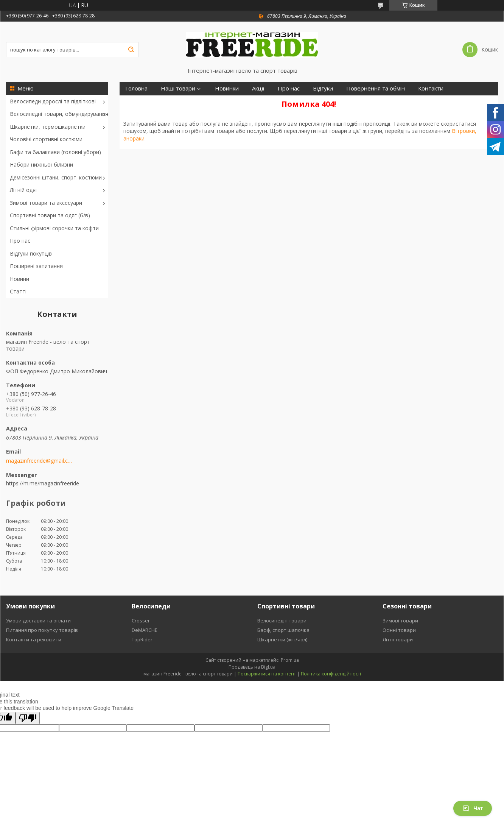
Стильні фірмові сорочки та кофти (54, 228)
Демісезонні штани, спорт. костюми (56, 177)
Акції (258, 88)
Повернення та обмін (376, 88)
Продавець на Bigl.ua (252, 667)
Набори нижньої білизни (41, 165)
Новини (19, 279)
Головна (136, 88)
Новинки (227, 88)
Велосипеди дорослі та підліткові (53, 101)
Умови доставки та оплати (38, 621)
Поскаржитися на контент (267, 674)
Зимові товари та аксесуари (46, 203)
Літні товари (398, 639)
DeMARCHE (145, 630)
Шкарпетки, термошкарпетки (48, 127)
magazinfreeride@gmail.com (39, 461)
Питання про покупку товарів (42, 630)
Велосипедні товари (282, 621)
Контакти (431, 88)
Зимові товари (400, 621)
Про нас (20, 241)
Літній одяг (24, 190)
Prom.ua (290, 660)
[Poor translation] (28, 718)
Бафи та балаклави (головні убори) (55, 152)
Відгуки (323, 88)
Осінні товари (399, 630)
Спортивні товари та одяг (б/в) (50, 215)
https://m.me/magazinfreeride (43, 483)
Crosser (141, 621)
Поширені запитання (36, 266)
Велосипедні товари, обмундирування (59, 114)
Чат (473, 808)
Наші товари (178, 88)
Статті (18, 291)
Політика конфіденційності (331, 674)
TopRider (142, 639)
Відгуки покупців (31, 253)
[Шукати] (131, 50)
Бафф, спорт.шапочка (283, 630)
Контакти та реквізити (34, 639)
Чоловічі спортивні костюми (46, 139)
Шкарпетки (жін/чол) (282, 639)
